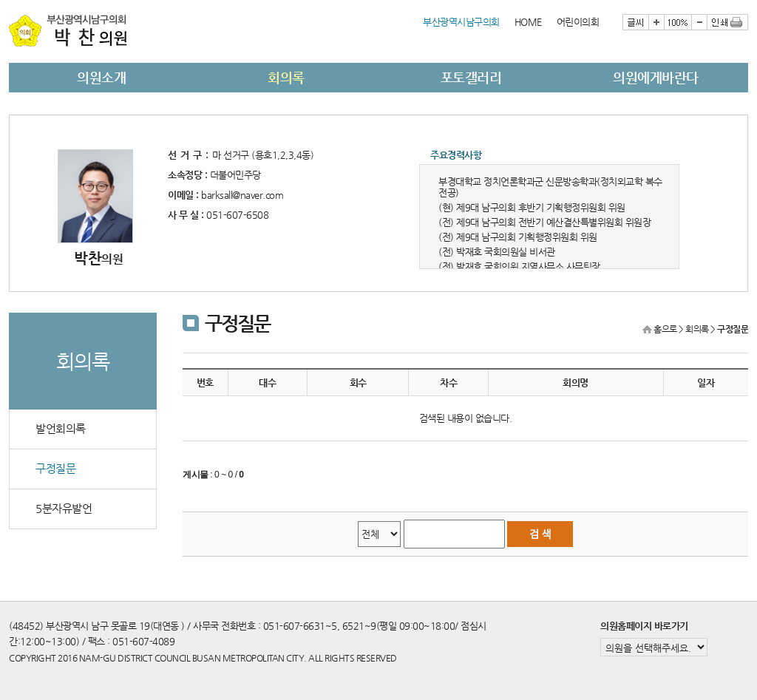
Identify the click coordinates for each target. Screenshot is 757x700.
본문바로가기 (9, 0)
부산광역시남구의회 (461, 22)
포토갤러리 (471, 77)
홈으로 (665, 329)
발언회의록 (61, 429)
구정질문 (55, 469)
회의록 (286, 77)
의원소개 (101, 77)
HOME (528, 22)
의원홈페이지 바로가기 (644, 626)
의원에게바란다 (656, 77)
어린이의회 (578, 22)
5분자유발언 (64, 509)
